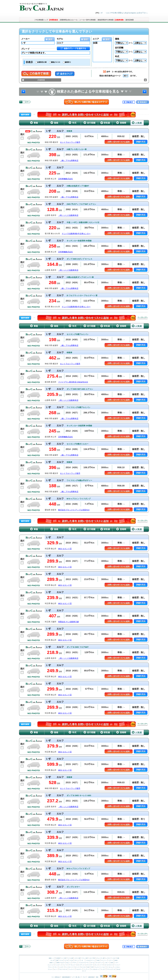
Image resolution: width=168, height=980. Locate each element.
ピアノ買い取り (76, 977)
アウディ (75, 963)
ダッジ (96, 965)
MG (88, 967)
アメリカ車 (70, 958)
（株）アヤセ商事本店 (69, 161)
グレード (25, 49)
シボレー (107, 963)
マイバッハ (104, 960)
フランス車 (85, 958)
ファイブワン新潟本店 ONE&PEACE (73, 382)
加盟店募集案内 (66, 977)
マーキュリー (72, 965)
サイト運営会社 (56, 977)
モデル (60, 39)
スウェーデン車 (100, 958)
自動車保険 (120, 20)
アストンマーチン (53, 967)
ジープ (101, 965)
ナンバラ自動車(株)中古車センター (76, 234)
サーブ (84, 971)
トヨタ (114, 958)
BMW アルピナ (61, 963)
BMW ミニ (52, 963)
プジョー (50, 969)
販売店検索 (130, 20)
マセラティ (79, 969)
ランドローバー (69, 967)
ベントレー (117, 965)
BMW (116, 960)
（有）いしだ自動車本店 (68, 215)
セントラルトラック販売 (70, 142)
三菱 (57, 960)
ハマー (117, 963)
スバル (61, 960)
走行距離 (119, 48)
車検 (97, 977)
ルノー (56, 969)
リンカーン (58, 965)
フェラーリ (72, 969)
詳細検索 (41, 80)
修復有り (68, 62)
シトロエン (117, 967)
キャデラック (99, 963)
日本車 (58, 958)
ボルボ (118, 969)
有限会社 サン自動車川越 (69, 622)
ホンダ (52, 960)
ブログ (84, 977)
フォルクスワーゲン (84, 963)
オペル (92, 963)
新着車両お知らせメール (69, 20)
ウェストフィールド (100, 967)
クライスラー (90, 965)
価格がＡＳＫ (56, 62)
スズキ (71, 960)
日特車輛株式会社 (65, 179)
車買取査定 (54, 20)
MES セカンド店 (65, 549)
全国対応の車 (42, 62)
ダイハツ (77, 960)
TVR (92, 967)
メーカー (25, 39)
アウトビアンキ (111, 969)
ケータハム (110, 967)
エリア (96, 39)
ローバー (77, 967)
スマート (111, 960)
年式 (117, 56)
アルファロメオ (63, 969)
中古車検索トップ (42, 20)
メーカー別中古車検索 (88, 20)
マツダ (66, 960)
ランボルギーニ (95, 969)
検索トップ (52, 958)
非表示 (29, 62)
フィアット (87, 969)
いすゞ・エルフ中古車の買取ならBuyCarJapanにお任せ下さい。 (124, 13)
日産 (118, 958)
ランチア (103, 969)
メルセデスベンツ (91, 960)
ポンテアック (81, 965)
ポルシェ (69, 963)
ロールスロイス (109, 965)
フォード (65, 965)
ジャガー (61, 967)
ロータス (83, 967)
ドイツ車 (64, 958)
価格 (117, 39)
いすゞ (82, 960)
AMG (98, 960)
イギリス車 (77, 958)
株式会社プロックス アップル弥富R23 (74, 510)
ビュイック (51, 965)
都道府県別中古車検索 (106, 20)
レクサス (108, 958)
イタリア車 (92, 958)
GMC (112, 963)
